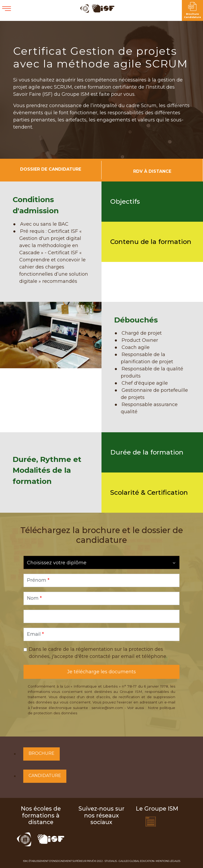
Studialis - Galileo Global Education (130, 861)
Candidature (45, 776)
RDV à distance (152, 171)
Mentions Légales (168, 861)
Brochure (41, 753)
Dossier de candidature (51, 169)
